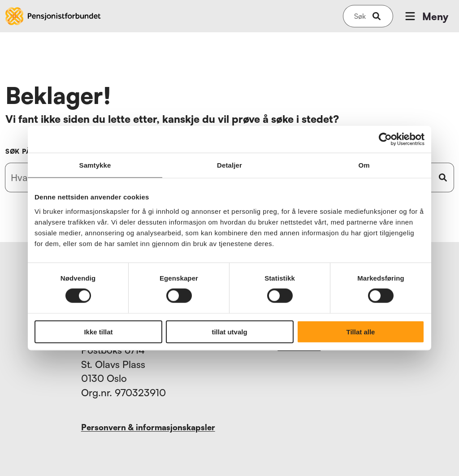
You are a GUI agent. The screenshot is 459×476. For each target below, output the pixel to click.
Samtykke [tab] (95, 165)
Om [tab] (364, 165)
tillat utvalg (229, 331)
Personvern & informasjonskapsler (148, 427)
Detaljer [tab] (229, 165)
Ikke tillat (98, 331)
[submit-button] (377, 16)
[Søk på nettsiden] (360, 16)
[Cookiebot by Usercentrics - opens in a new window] (385, 139)
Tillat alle (361, 331)
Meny (426, 16)
